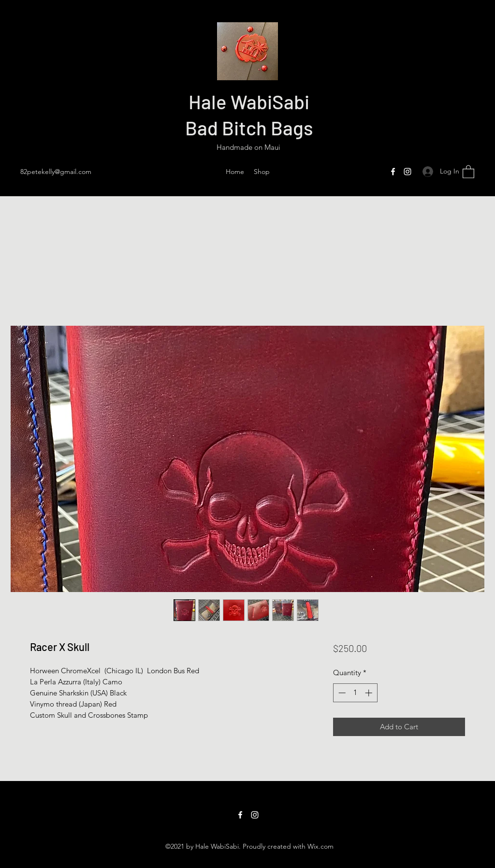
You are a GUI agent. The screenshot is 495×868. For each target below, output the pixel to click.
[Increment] (370, 693)
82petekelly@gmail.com (56, 172)
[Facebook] (393, 172)
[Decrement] (341, 693)
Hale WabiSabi (249, 101)
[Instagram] (408, 172)
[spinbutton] (355, 693)
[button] (468, 171)
